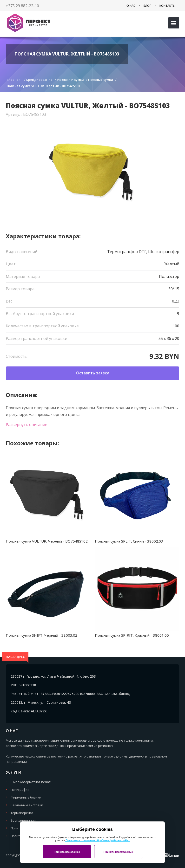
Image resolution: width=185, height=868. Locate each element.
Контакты (167, 6)
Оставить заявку (93, 373)
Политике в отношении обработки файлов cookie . (97, 840)
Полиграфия (20, 790)
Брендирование (23, 820)
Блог (147, 6)
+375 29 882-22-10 (22, 6)
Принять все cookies (67, 852)
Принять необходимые (118, 852)
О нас (131, 6)
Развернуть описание (26, 425)
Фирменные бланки (26, 797)
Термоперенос (22, 813)
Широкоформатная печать (32, 782)
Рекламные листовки (27, 805)
